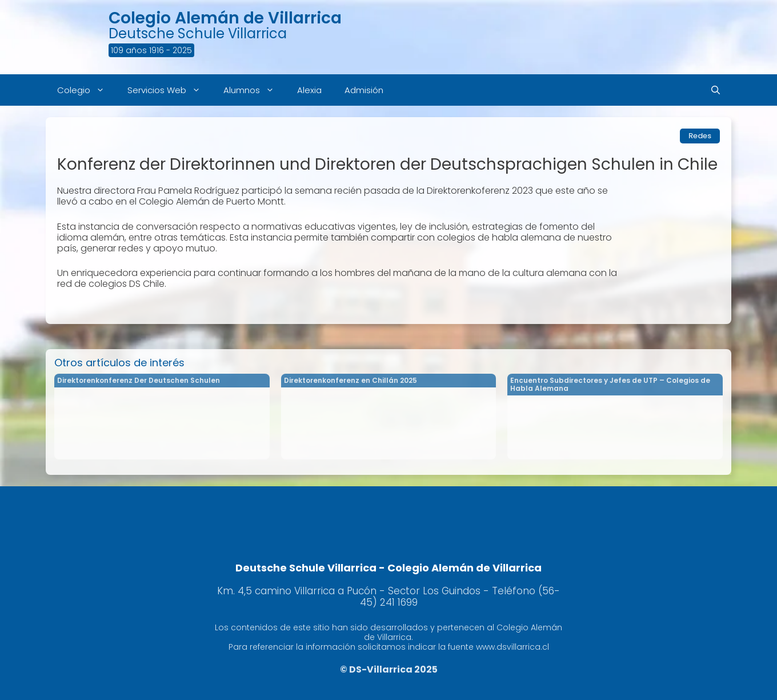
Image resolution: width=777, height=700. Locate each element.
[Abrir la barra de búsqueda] (716, 90)
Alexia (309, 90)
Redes (700, 136)
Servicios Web (170, 90)
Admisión (364, 90)
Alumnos (255, 90)
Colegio (87, 90)
